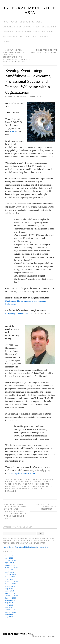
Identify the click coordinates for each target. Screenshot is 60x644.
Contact (7, 42)
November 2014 (11, 581)
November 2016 (11, 567)
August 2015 (10, 577)
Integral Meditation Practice (30, 482)
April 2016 (9, 572)
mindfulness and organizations (36, 486)
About (14, 22)
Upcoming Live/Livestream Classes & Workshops (28, 32)
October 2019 (10, 560)
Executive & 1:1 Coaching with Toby (21, 27)
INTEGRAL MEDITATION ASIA (18, 634)
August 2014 (10, 586)
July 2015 (9, 579)
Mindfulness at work (31, 22)
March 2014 (10, 593)
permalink (11, 491)
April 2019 (9, 563)
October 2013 (10, 598)
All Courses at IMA (13, 37)
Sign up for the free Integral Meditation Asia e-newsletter (25, 547)
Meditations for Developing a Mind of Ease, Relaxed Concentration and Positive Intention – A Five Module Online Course (15, 511)
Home (6, 22)
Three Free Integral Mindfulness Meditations (44, 52)
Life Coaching (49, 27)
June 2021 (9, 556)
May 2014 (9, 589)
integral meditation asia (26, 484)
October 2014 (10, 584)
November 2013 (11, 596)
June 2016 (9, 570)
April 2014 (9, 591)
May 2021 (9, 558)
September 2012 (12, 614)
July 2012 (9, 617)
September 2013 (12, 600)
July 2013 (9, 605)
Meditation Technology (37, 37)
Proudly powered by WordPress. (45, 636)
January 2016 (10, 574)
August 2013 (10, 603)
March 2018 (10, 565)
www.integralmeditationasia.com (21, 473)
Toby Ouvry (13, 97)
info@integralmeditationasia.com (19, 313)
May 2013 (9, 607)
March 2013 (10, 610)
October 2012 (10, 612)
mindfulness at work (16, 489)
